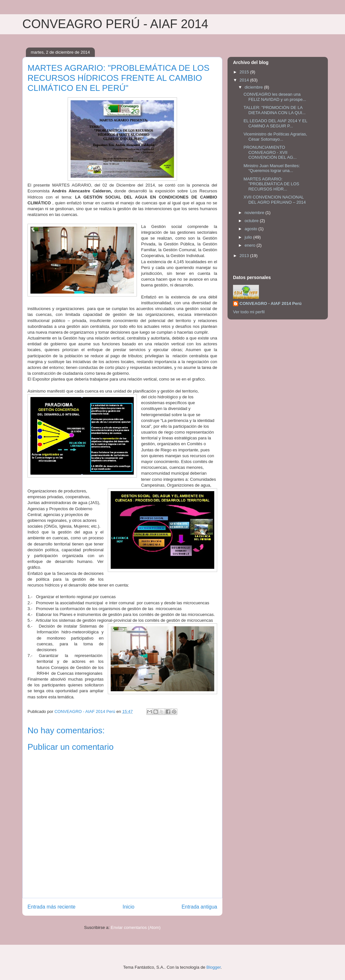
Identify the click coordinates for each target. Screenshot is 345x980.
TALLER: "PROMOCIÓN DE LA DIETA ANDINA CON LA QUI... (274, 110)
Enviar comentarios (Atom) (136, 927)
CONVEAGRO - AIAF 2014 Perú (271, 303)
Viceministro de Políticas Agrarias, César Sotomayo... (275, 137)
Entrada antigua (199, 907)
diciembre (254, 87)
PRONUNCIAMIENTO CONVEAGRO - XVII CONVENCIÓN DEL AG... (270, 152)
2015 (245, 72)
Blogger (214, 967)
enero (251, 245)
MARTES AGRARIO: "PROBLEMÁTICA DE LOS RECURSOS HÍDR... (271, 184)
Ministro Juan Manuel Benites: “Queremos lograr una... (272, 168)
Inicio (128, 907)
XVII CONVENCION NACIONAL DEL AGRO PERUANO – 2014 (274, 200)
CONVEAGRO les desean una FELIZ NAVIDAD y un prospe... (275, 97)
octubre (252, 221)
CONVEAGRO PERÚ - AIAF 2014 (115, 24)
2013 (245, 256)
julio (249, 237)
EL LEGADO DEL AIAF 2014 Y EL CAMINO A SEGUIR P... (275, 123)
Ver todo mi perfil (249, 312)
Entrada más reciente (51, 907)
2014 (245, 80)
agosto (252, 229)
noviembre (255, 213)
